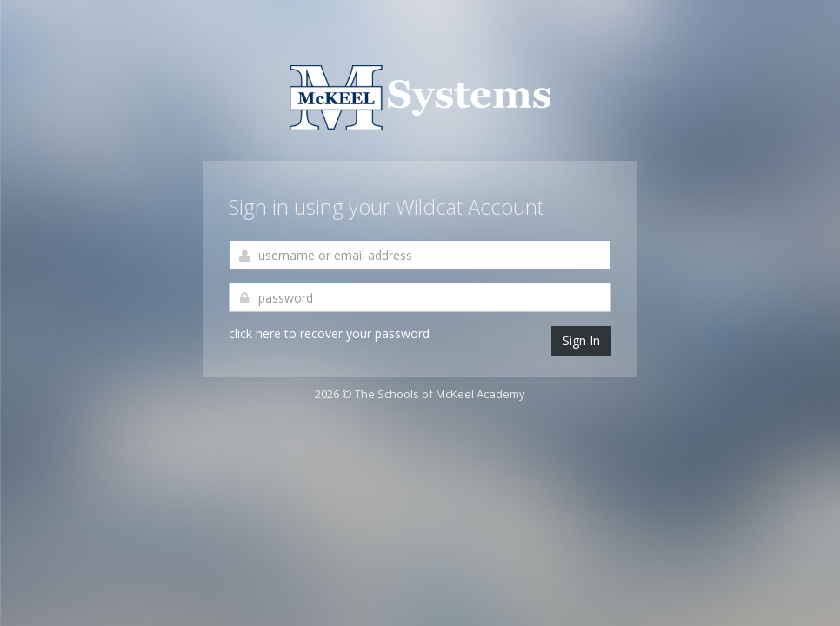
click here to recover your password (329, 333)
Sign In (581, 340)
